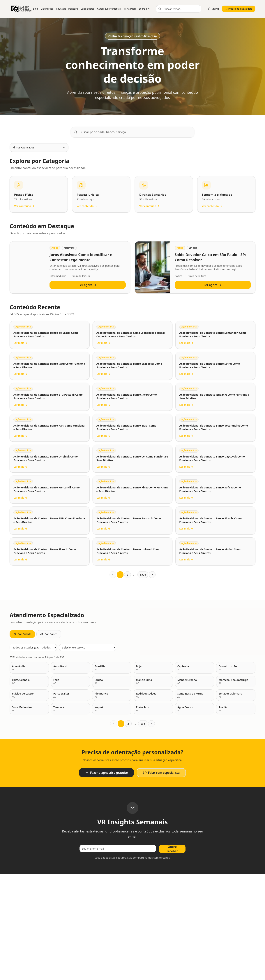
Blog (36, 9)
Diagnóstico (47, 9)
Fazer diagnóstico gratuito (106, 773)
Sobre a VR (145, 9)
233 (143, 724)
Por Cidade (22, 634)
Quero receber (172, 849)
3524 (143, 575)
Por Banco (49, 634)
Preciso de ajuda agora (239, 9)
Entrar (213, 9)
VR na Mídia (130, 9)
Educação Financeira (67, 9)
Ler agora (88, 285)
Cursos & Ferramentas (109, 9)
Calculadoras (88, 9)
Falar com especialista (161, 773)
